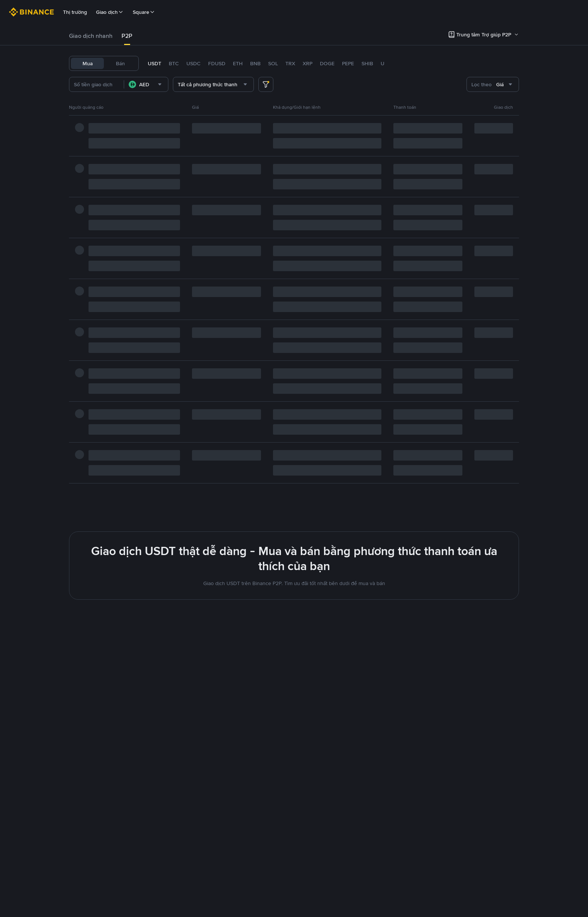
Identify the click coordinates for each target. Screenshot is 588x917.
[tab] (91, 36)
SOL (273, 63)
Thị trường (75, 12)
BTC (174, 63)
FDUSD (217, 63)
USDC (193, 63)
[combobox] (158, 84)
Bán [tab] (120, 63)
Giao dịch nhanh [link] (91, 36)
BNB (255, 63)
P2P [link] (127, 36)
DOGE (327, 63)
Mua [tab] (88, 63)
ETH (238, 63)
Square (144, 12)
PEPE (348, 63)
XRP (307, 63)
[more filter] (266, 84)
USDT (154, 63)
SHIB (367, 63)
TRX (290, 63)
